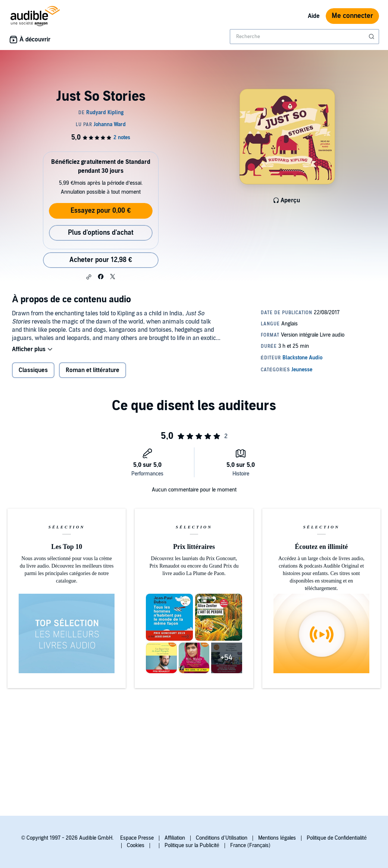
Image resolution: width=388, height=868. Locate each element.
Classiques (33, 370)
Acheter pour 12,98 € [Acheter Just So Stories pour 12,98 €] (101, 260)
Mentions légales (277, 838)
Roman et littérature (93, 370)
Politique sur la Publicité (192, 845)
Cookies (136, 845)
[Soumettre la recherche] (372, 37)
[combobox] (304, 37)
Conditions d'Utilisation (222, 838)
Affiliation (175, 838)
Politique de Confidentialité (337, 838)
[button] (89, 277)
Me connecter (352, 16)
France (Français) (250, 845)
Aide (314, 16)
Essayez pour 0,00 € (101, 211)
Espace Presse (137, 838)
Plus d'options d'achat (101, 233)
